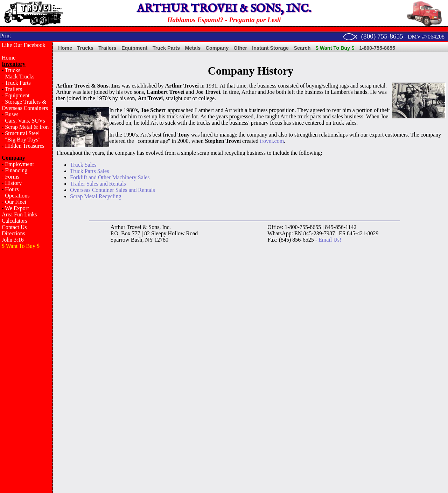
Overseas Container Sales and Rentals (113, 190)
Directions (13, 233)
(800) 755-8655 (382, 36)
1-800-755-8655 (377, 48)
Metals (193, 48)
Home (9, 58)
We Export (17, 208)
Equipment (17, 95)
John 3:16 (13, 240)
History (13, 183)
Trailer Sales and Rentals (98, 184)
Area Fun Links (19, 214)
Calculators (15, 221)
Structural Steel (22, 133)
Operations (17, 196)
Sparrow (120, 240)
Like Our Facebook (23, 45)
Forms (12, 177)
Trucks (13, 70)
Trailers (13, 89)
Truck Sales (83, 165)
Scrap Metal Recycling (96, 196)
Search (302, 48)
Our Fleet (16, 202)
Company (217, 48)
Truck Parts (18, 83)
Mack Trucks (20, 77)
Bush (137, 240)
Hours (12, 189)
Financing (16, 170)
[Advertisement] (26, 366)
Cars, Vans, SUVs (25, 121)
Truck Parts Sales (89, 171)
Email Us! (330, 240)
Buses (12, 114)
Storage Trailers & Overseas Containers (25, 105)
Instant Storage (270, 48)
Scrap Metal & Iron (27, 127)
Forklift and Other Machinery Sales (110, 177)
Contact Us (14, 227)
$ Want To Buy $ (335, 48)
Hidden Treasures (24, 146)
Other (240, 48)
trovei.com (272, 141)
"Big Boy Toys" (23, 140)
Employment (19, 164)
